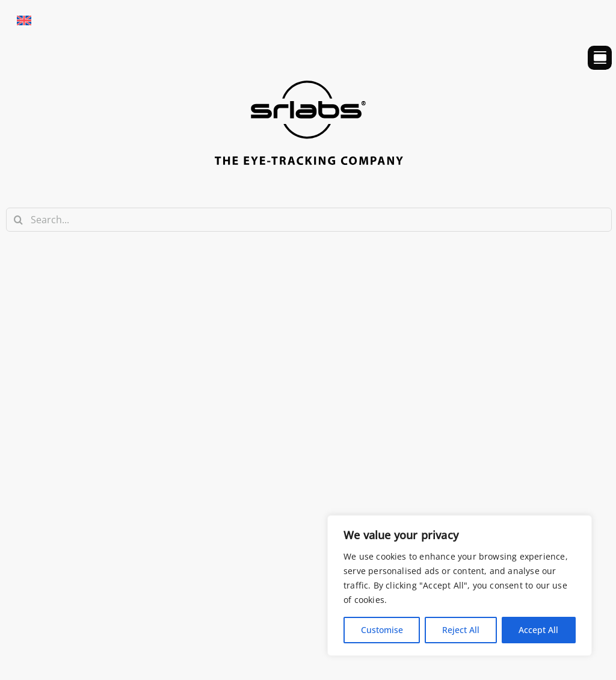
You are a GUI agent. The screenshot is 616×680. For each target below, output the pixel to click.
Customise (382, 630)
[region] (460, 586)
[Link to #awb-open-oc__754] (600, 58)
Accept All (538, 630)
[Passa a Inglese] (24, 20)
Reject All (461, 630)
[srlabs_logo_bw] (309, 86)
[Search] (18, 220)
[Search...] (309, 220)
